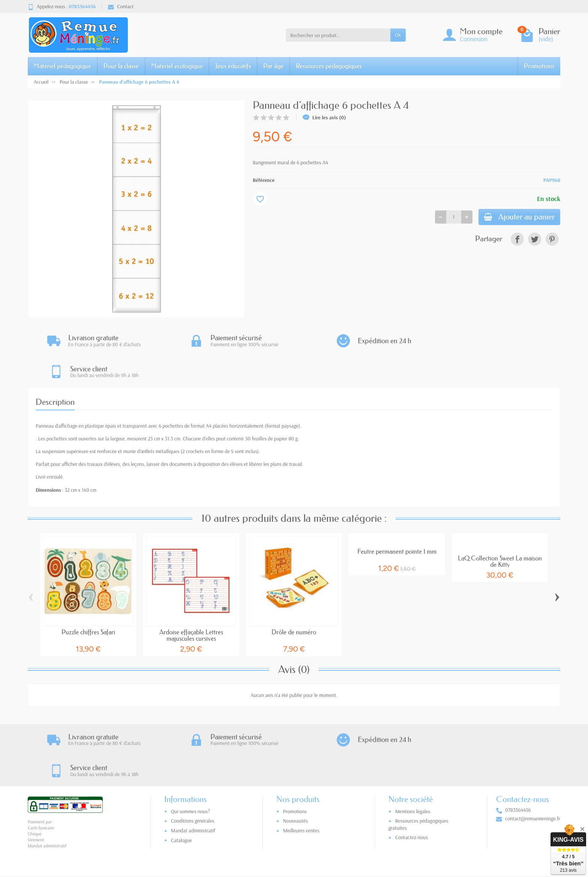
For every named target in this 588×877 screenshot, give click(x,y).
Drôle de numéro (294, 601)
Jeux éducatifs (233, 66)
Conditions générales (193, 760)
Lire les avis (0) (324, 117)
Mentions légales (413, 751)
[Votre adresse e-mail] (278, 830)
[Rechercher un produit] (338, 35)
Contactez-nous (412, 776)
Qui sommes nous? (190, 751)
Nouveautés (295, 760)
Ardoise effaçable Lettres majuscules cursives (191, 604)
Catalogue (181, 779)
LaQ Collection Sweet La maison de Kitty (500, 530)
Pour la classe (121, 66)
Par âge (273, 66)
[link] (517, 240)
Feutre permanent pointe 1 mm (397, 520)
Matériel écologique (177, 66)
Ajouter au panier (518, 217)
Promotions (539, 66)
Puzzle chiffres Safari (88, 601)
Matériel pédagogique (62, 66)
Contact (121, 6)
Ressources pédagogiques (329, 66)
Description (55, 371)
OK (398, 35)
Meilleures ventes (301, 770)
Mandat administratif (193, 770)
